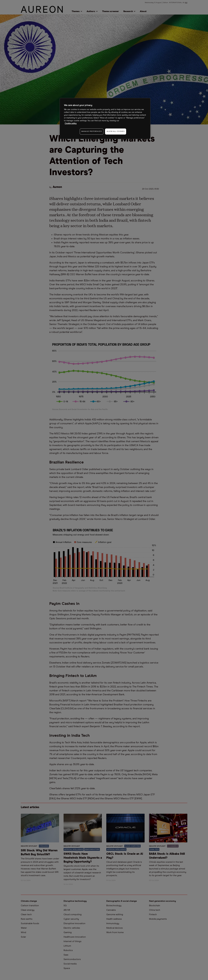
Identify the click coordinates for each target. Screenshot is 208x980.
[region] (105, 118)
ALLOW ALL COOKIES (116, 131)
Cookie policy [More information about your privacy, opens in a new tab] (71, 124)
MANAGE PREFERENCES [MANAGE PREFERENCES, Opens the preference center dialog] (92, 131)
